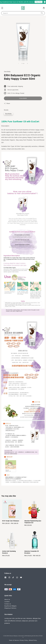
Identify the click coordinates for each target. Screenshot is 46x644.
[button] (2, 8)
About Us (7, 599)
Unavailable (23, 98)
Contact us (8, 604)
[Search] (42, 13)
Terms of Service (14, 640)
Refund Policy (33, 640)
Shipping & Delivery (10, 608)
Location (7, 602)
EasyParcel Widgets (10, 606)
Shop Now (40, 2)
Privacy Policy (24, 640)
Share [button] (7, 103)
